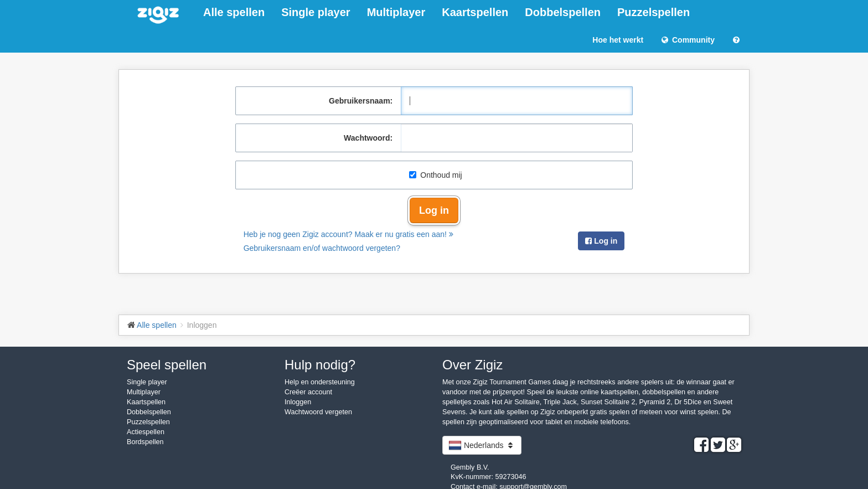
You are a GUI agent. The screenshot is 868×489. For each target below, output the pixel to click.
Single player (316, 12)
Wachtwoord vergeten (318, 412)
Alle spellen (234, 12)
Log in (434, 210)
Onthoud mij (435, 175)
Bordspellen (145, 442)
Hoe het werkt (618, 40)
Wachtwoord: (368, 138)
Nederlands (482, 445)
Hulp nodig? (320, 365)
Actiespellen (146, 432)
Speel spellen (167, 365)
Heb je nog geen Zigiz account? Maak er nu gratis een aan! (348, 234)
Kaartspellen (475, 12)
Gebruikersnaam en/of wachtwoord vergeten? (322, 248)
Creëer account (308, 392)
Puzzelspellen (653, 12)
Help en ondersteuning (320, 382)
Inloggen (298, 402)
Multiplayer (396, 12)
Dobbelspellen (563, 12)
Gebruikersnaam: (361, 101)
